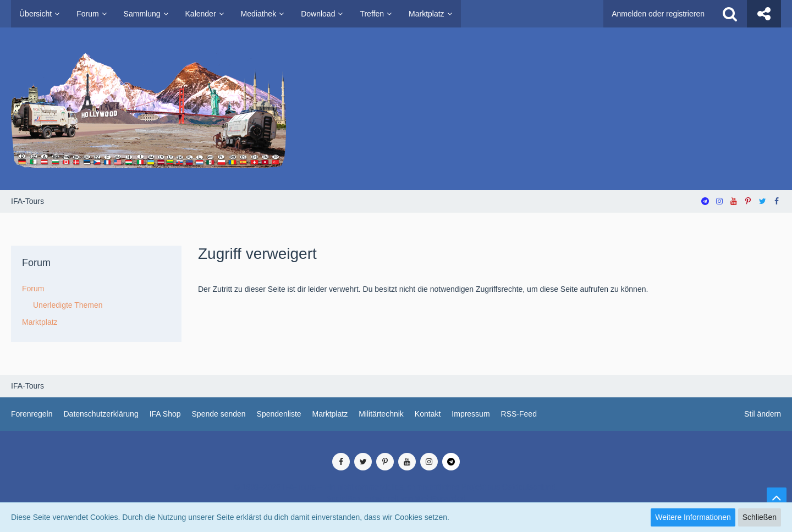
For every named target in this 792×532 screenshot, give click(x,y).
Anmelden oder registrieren (658, 14)
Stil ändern (763, 414)
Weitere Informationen (693, 517)
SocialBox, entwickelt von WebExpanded (396, 498)
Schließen (760, 517)
